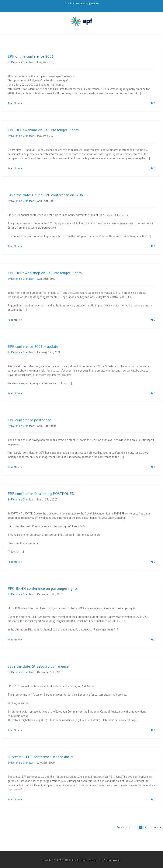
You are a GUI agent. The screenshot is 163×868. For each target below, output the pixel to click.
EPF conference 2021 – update (33, 346)
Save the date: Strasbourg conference (38, 666)
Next (156, 827)
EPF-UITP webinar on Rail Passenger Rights (43, 130)
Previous (122, 827)
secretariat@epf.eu (87, 3)
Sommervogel (112, 860)
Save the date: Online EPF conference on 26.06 (46, 195)
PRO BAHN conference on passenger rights (43, 588)
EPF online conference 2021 (31, 56)
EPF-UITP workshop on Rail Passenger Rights (45, 273)
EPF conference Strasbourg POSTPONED (41, 494)
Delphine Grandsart (23, 62)
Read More (14, 103)
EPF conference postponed (30, 420)
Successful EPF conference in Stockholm (41, 757)
